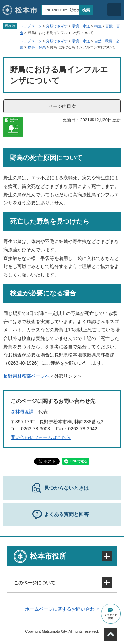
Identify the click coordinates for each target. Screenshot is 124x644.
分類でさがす (57, 26)
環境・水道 (81, 26)
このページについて (34, 583)
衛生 (98, 26)
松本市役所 (48, 556)
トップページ (31, 26)
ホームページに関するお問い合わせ (62, 609)
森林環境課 (22, 412)
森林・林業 (37, 47)
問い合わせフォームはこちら (41, 437)
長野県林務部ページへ (26, 376)
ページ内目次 (62, 106)
